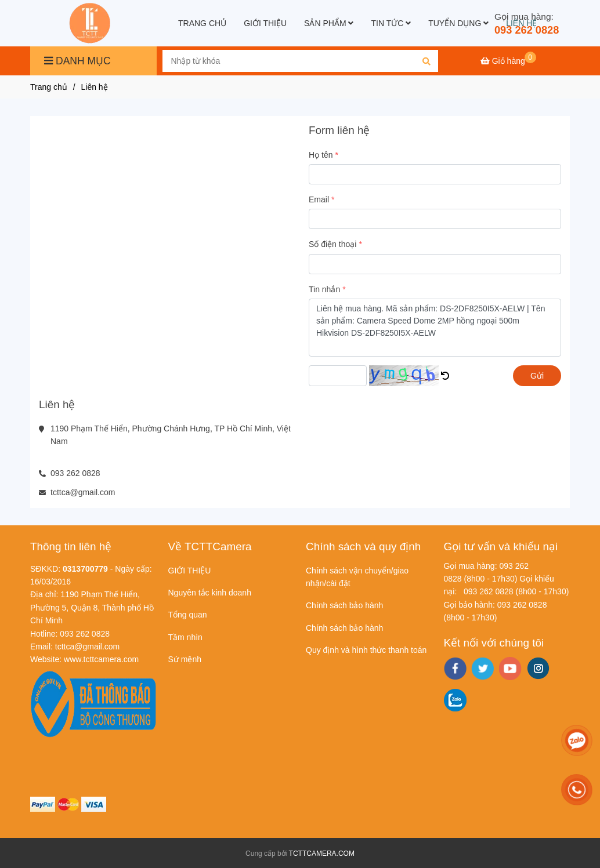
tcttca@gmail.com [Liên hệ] (83, 492)
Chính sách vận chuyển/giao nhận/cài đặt (357, 577)
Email (319, 199)
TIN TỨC (391, 23)
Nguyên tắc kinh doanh (210, 593)
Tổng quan (188, 615)
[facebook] (455, 669)
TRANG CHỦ (202, 23)
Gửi (537, 376)
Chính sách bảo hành (344, 605)
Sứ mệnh (185, 659)
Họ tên (321, 155)
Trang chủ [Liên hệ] (49, 87)
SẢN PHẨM (329, 23)
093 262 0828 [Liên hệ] (527, 30)
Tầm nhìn (185, 637)
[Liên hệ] (91, 23)
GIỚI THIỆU (265, 23)
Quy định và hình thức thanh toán (366, 650)
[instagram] (538, 668)
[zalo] (455, 700)
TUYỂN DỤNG (458, 23)
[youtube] (510, 669)
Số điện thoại (332, 244)
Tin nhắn (324, 289)
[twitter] (482, 669)
